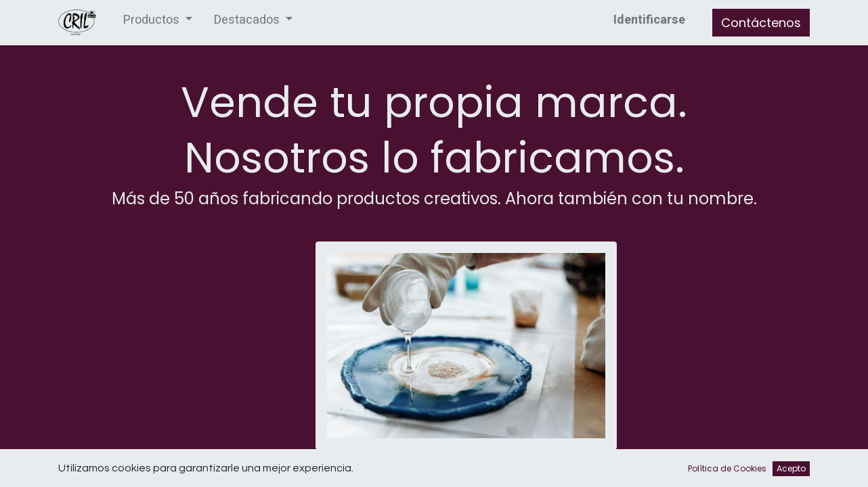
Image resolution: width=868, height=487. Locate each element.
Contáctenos (761, 23)
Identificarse (649, 20)
